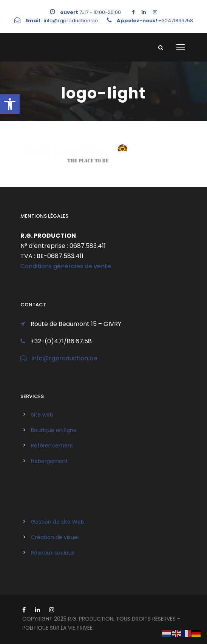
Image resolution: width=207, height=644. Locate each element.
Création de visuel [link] (55, 537)
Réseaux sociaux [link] (53, 553)
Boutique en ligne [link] (54, 430)
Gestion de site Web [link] (58, 522)
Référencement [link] (52, 446)
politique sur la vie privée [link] (57, 628)
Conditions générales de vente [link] (66, 266)
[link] (10, 104)
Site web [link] (42, 415)
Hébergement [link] (49, 461)
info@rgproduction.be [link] (64, 358)
